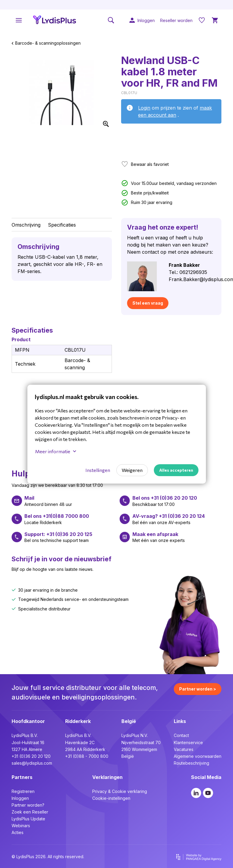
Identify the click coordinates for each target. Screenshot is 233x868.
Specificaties (62, 225)
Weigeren (132, 470)
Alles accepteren (176, 470)
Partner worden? (28, 805)
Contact (181, 735)
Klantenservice (188, 742)
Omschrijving (26, 225)
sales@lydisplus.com (32, 763)
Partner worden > (198, 689)
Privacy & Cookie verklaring (120, 791)
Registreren (23, 791)
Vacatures (184, 749)
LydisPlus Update (28, 819)
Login (144, 108)
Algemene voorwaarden (198, 756)
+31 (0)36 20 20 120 (31, 756)
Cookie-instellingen (111, 798)
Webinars (21, 826)
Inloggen (20, 798)
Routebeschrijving (191, 763)
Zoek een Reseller (30, 812)
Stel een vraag (148, 303)
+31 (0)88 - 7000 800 (87, 756)
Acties (18, 832)
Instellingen (98, 470)
